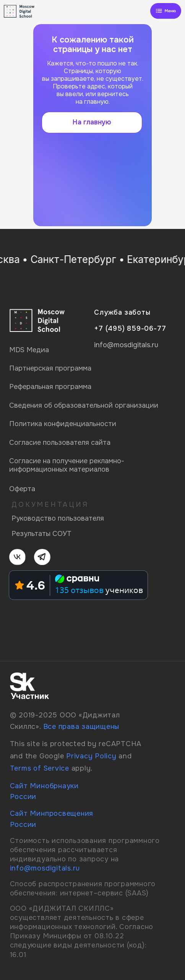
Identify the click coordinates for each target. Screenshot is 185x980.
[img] (166, 11)
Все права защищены (81, 727)
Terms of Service (40, 768)
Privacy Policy (91, 756)
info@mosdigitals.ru (45, 868)
